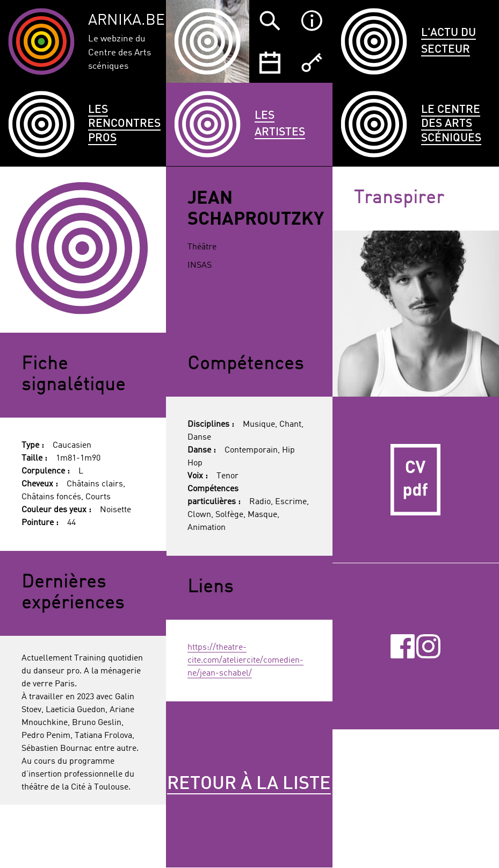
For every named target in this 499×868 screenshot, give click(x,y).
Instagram (428, 646)
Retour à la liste (249, 784)
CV (416, 480)
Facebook (403, 646)
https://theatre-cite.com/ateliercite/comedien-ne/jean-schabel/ (245, 661)
